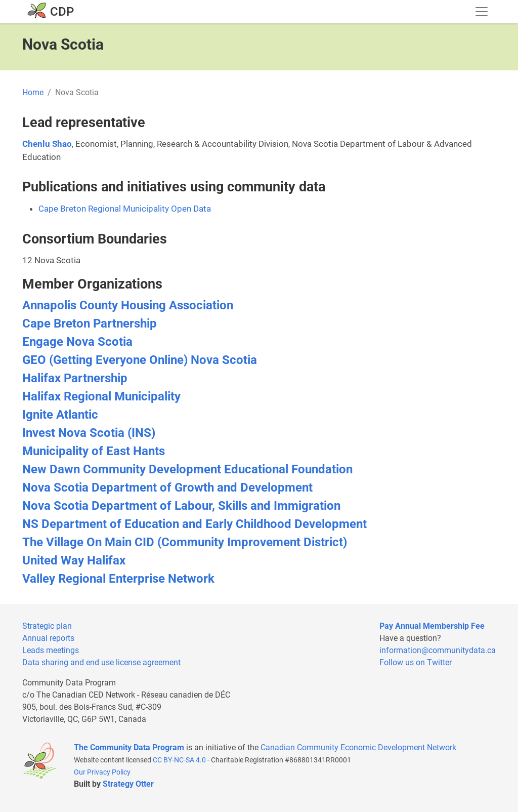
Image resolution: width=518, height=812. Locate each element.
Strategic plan (47, 626)
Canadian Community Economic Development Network (358, 747)
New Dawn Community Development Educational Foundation (187, 469)
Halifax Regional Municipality (101, 396)
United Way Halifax (74, 560)
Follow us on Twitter (416, 662)
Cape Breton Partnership (90, 323)
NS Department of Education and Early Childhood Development (195, 524)
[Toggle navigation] (482, 12)
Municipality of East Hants (94, 451)
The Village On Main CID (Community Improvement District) (185, 542)
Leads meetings (51, 650)
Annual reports (48, 638)
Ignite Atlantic (60, 415)
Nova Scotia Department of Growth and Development (167, 488)
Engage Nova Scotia (77, 342)
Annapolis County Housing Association (128, 305)
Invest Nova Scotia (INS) (89, 433)
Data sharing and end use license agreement (101, 662)
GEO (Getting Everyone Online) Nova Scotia (140, 360)
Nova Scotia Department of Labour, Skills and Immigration (181, 506)
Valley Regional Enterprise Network (118, 579)
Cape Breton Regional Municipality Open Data (125, 209)
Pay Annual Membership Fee (432, 626)
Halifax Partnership (75, 378)
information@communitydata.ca (438, 650)
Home (33, 92)
